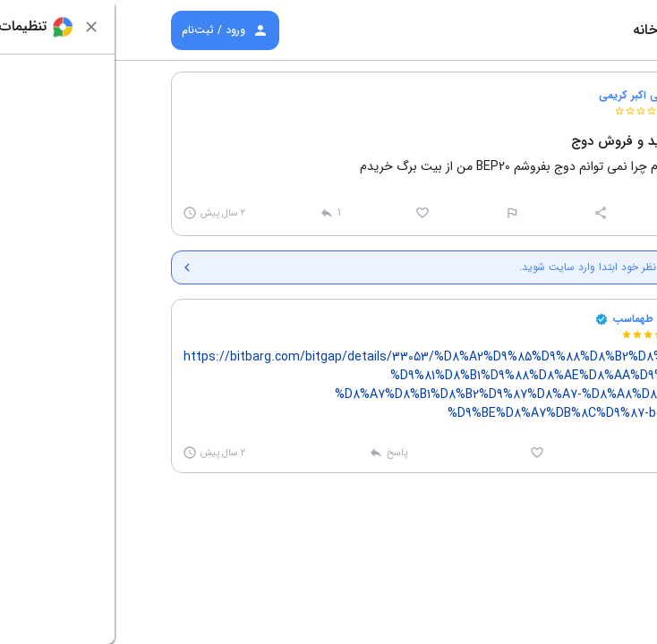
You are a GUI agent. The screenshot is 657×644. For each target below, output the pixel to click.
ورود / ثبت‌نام (111, 30)
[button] (573, 102)
